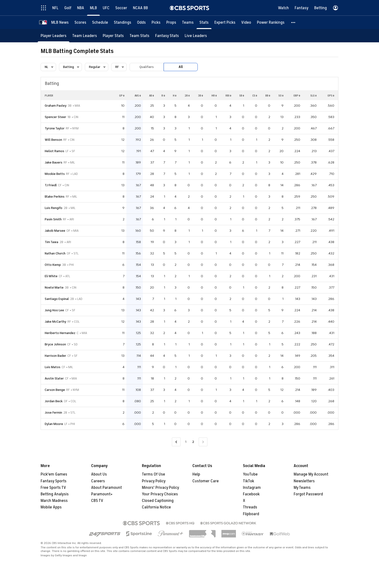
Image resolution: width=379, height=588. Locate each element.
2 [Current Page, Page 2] (193, 442)
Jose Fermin (53, 413)
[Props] (171, 22)
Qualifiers (147, 67)
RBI (228, 96)
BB (268, 96)
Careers (98, 481)
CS (255, 96)
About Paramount (106, 488)
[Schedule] (100, 22)
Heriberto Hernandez (60, 333)
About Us (99, 474)
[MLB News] (60, 22)
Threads (250, 507)
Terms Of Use (153, 474)
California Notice (156, 507)
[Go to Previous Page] (176, 442)
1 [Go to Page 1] (186, 442)
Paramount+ (102, 494)
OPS (331, 96)
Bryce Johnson (55, 344)
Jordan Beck (54, 401)
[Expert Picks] (225, 22)
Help (196, 474)
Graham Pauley (56, 106)
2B (187, 96)
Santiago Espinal (57, 299)
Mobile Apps (51, 507)
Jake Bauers (54, 162)
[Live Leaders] (196, 36)
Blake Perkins (55, 197)
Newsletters (304, 481)
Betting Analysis (55, 494)
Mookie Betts (55, 174)
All (181, 67)
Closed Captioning (158, 501)
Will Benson (53, 140)
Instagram (252, 488)
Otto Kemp (53, 265)
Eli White (51, 276)
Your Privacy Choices (160, 494)
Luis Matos (53, 367)
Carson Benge (55, 390)
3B (200, 96)
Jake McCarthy (55, 322)
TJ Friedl (51, 185)
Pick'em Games (54, 474)
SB (242, 96)
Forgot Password (308, 494)
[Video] (246, 22)
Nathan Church (55, 253)
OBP (297, 96)
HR (214, 96)
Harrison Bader (55, 356)
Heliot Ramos (55, 151)
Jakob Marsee (55, 231)
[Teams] (188, 22)
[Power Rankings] (271, 22)
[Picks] (156, 22)
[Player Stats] (113, 36)
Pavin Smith (53, 219)
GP (122, 96)
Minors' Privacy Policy (160, 488)
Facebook (251, 494)
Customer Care (206, 481)
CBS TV (97, 501)
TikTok (248, 481)
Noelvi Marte (54, 287)
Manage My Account (311, 474)
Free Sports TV (53, 488)
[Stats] (204, 22)
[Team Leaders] (85, 36)
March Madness (54, 501)
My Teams (302, 488)
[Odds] (141, 22)
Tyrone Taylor (55, 128)
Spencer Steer (55, 117)
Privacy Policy (154, 481)
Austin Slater (54, 378)
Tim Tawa (51, 242)
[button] (293, 22)
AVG (138, 96)
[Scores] (80, 22)
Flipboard (251, 514)
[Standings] (123, 22)
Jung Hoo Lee (54, 310)
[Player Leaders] (54, 36)
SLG (313, 96)
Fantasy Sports (54, 481)
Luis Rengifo (54, 208)
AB (152, 96)
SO (281, 96)
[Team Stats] (139, 36)
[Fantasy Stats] (167, 36)
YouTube (250, 474)
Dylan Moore (54, 424)
